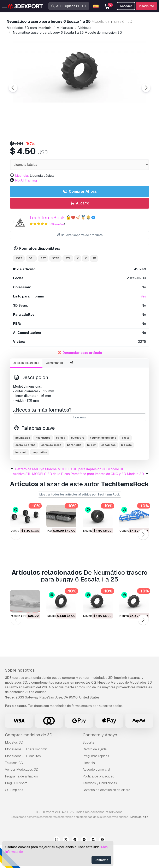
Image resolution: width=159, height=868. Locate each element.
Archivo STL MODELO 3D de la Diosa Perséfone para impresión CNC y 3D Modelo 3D (78, 497)
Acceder (126, 6)
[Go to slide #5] (137, 148)
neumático (23, 460)
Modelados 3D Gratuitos (23, 779)
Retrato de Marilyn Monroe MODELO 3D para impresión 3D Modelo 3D (70, 492)
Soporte (89, 765)
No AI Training (26, 203)
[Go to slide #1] (31, 148)
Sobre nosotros (20, 693)
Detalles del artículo (26, 386)
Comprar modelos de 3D (29, 758)
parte (126, 460)
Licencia (89, 786)
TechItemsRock (47, 240)
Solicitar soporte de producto (80, 258)
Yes (143, 319)
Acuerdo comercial (96, 792)
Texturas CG (14, 786)
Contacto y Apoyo (100, 758)
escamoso (108, 468)
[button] (143, 557)
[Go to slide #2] (57, 148)
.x (77, 281)
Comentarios (54, 386)
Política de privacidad (98, 799)
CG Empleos (14, 813)
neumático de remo (103, 460)
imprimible (40, 475)
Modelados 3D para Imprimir (26, 772)
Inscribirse (146, 6)
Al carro (79, 226)
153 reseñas (57, 247)
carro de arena (25, 468)
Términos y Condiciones (100, 806)
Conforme (101, 860)
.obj (31, 281)
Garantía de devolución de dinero (106, 813)
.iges (19, 281)
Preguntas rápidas (96, 779)
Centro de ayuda (95, 772)
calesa (61, 460)
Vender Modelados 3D (22, 792)
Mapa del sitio (139, 840)
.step (55, 281)
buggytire (78, 460)
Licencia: (22, 198)
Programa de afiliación (21, 799)
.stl (68, 281)
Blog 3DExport (16, 806)
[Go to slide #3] (84, 148)
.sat (43, 281)
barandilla (74, 468)
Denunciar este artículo (82, 375)
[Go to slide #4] (110, 148)
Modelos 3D (14, 765)
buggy (91, 468)
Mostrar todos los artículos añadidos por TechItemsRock (80, 517)
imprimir (21, 475)
